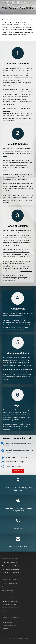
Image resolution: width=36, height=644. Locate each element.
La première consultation (10, 601)
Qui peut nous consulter (9, 584)
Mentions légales (7, 622)
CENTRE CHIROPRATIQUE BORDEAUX (13, 3)
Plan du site (6, 629)
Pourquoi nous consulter (10, 587)
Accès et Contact (7, 611)
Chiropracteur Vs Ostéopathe (11, 572)
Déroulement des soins (9, 605)
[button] (33, 3)
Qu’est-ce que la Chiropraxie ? (11, 563)
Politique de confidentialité (10, 626)
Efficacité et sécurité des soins (11, 566)
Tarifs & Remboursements (10, 608)
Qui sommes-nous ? (8, 590)
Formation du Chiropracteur (11, 569)
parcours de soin (26, 369)
